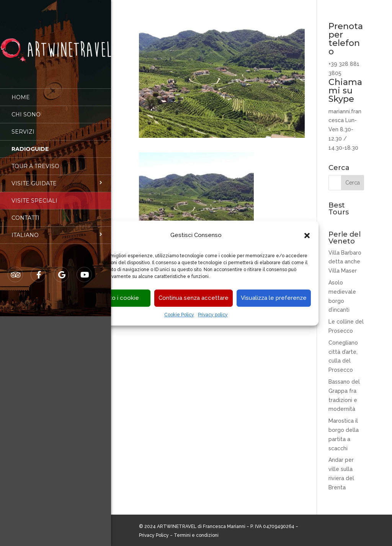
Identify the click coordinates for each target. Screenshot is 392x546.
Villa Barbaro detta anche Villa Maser (345, 262)
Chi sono (26, 109)
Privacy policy (213, 315)
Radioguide (30, 144)
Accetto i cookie (116, 298)
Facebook (39, 270)
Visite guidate (34, 178)
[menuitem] (56, 230)
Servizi (23, 126)
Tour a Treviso (35, 161)
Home (21, 92)
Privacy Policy (154, 535)
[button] (307, 235)
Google (62, 270)
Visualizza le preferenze (274, 298)
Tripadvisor (16, 270)
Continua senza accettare (194, 298)
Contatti (25, 213)
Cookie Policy (179, 315)
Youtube (85, 270)
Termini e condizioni (196, 535)
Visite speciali (34, 195)
